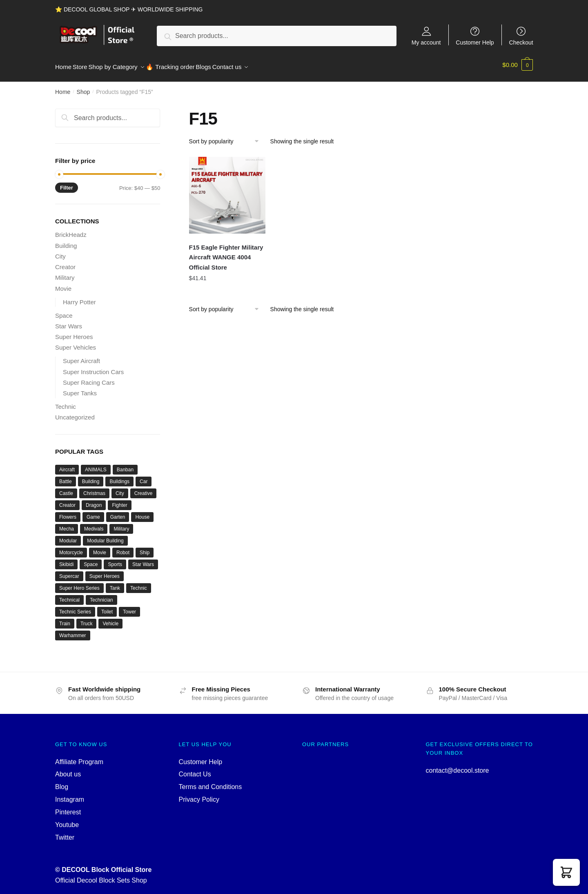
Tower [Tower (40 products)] (129, 607)
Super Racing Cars (89, 378)
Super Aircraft (81, 356)
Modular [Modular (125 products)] (68, 536)
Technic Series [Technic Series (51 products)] (75, 607)
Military (65, 273)
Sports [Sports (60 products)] (115, 560)
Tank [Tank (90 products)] (115, 584)
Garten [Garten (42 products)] (118, 513)
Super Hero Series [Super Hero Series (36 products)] (79, 584)
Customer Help (475, 42)
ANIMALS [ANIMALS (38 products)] (96, 465)
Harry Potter (79, 297)
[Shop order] (227, 137)
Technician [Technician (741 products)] (101, 595)
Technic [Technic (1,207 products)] (139, 584)
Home (63, 87)
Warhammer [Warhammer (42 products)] (73, 631)
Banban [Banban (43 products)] (125, 465)
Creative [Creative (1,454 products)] (144, 489)
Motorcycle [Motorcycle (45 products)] (71, 548)
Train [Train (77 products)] (65, 619)
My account (426, 42)
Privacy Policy (199, 795)
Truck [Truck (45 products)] (87, 619)
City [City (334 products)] (120, 489)
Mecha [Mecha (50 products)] (67, 524)
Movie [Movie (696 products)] (100, 548)
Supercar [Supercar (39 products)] (69, 572)
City (60, 252)
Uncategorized (75, 413)
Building (66, 241)
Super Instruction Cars (93, 367)
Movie (63, 284)
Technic (66, 402)
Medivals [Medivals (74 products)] (94, 524)
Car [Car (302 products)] (144, 477)
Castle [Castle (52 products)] (66, 489)
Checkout (521, 42)
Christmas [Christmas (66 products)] (94, 489)
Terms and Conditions (210, 782)
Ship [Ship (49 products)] (145, 548)
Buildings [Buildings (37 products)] (119, 477)
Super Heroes (74, 332)
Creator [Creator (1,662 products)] (67, 501)
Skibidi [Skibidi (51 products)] (66, 560)
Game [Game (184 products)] (93, 513)
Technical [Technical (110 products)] (69, 595)
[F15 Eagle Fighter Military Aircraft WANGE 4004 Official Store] (227, 191)
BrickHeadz (71, 230)
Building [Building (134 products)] (91, 477)
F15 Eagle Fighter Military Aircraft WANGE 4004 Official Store (226, 253)
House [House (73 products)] (142, 513)
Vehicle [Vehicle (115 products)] (110, 619)
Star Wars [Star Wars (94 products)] (143, 560)
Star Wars (69, 322)
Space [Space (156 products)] (91, 560)
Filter (67, 183)
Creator (65, 262)
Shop (84, 87)
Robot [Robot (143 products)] (123, 548)
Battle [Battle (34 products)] (66, 477)
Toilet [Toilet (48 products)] (107, 607)
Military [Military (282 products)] (121, 524)
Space (64, 311)
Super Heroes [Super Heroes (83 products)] (105, 572)
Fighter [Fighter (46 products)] (119, 501)
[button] (566, 872)
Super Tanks (80, 389)
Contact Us (195, 770)
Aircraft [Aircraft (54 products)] (67, 465)
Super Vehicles (76, 343)
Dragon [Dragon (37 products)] (94, 501)
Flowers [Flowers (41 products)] (68, 513)
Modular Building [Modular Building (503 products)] (105, 536)
